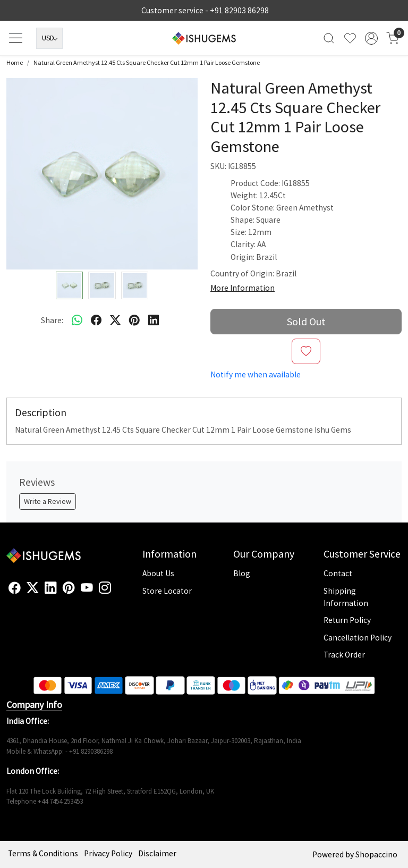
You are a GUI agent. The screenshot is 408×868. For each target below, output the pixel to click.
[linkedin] (154, 320)
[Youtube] (87, 588)
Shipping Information (346, 597)
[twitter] (115, 320)
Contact (338, 573)
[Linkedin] (51, 588)
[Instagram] (105, 588)
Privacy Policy (108, 853)
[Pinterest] (69, 588)
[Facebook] (15, 588)
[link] (329, 38)
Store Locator (167, 591)
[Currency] (49, 38)
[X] (33, 588)
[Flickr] (117, 592)
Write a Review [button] (48, 501)
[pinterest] (134, 320)
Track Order (344, 655)
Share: (52, 320)
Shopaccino (376, 854)
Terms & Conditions (43, 853)
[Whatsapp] (77, 320)
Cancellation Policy (358, 638)
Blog (242, 573)
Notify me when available (256, 374)
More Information (243, 288)
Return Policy (347, 620)
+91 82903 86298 (239, 10)
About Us (158, 573)
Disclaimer (157, 853)
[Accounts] (371, 38)
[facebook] (96, 320)
